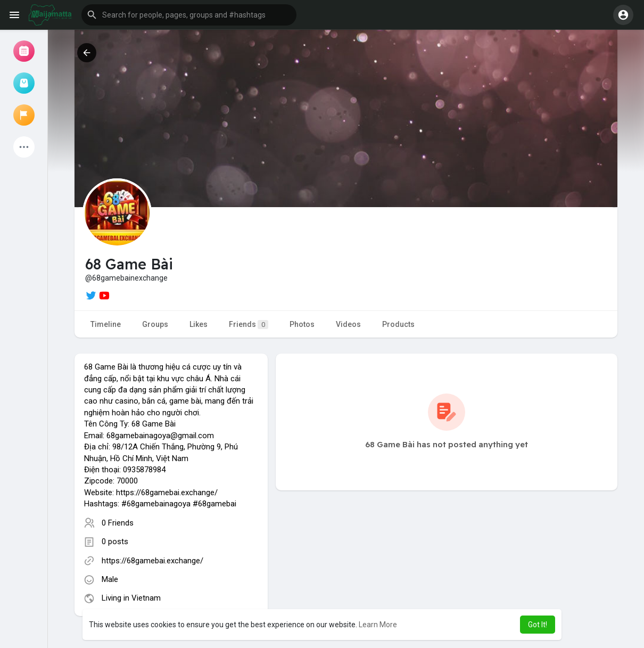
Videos (348, 324)
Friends (249, 325)
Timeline (106, 324)
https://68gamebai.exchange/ (152, 561)
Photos (302, 324)
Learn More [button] (378, 625)
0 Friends (118, 523)
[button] (189, 15)
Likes (199, 324)
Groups (155, 324)
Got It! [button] (538, 625)
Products (398, 324)
